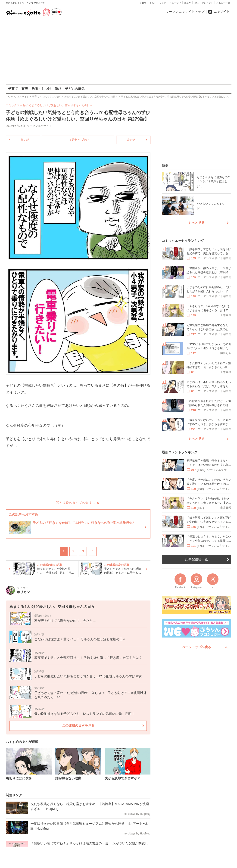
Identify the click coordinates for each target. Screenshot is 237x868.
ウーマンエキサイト (39, 126)
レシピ (163, 3)
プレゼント (207, 3)
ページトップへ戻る (196, 647)
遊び (58, 89)
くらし (153, 3)
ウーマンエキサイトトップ (185, 12)
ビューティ (175, 3)
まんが (187, 3)
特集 (165, 166)
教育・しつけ (41, 89)
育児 (25, 89)
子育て (143, 3)
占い (196, 3)
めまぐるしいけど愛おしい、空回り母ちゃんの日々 (61, 105)
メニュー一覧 (223, 3)
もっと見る (196, 223)
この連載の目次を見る (78, 725)
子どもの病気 (75, 89)
